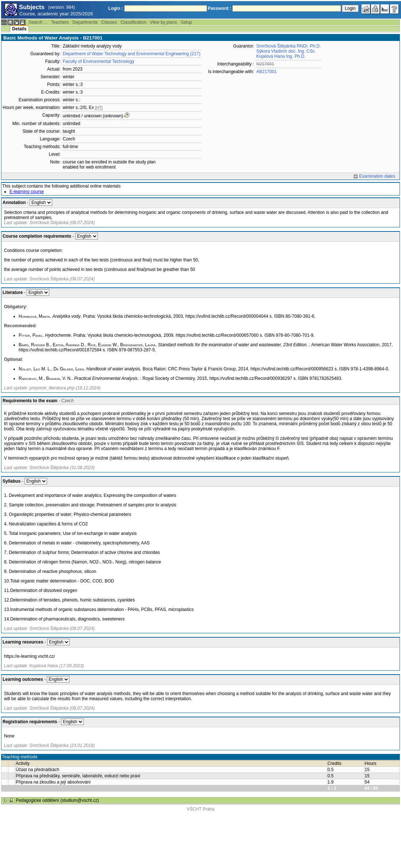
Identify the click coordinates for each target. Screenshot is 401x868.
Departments (85, 22)
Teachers (60, 22)
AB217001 (267, 72)
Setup (186, 22)
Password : (219, 8)
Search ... (38, 22)
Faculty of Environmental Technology (99, 61)
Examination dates (377, 176)
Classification (133, 22)
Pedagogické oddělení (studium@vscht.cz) (57, 800)
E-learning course (27, 192)
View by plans (164, 22)
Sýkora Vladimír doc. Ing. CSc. (286, 51)
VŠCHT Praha (200, 809)
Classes (109, 22)
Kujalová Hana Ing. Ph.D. (281, 56)
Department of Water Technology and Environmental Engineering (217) (132, 54)
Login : (116, 8)
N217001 (265, 64)
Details (19, 29)
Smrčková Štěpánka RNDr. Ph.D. (289, 46)
